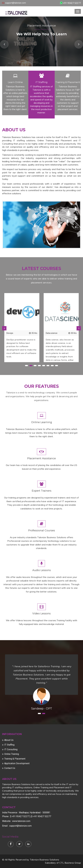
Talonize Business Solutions (45, 860)
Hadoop (49, 333)
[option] (22, 328)
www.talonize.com (21, 821)
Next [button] (79, 44)
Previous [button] (4, 44)
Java (9, 333)
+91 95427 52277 (72, 3)
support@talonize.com (16, 3)
